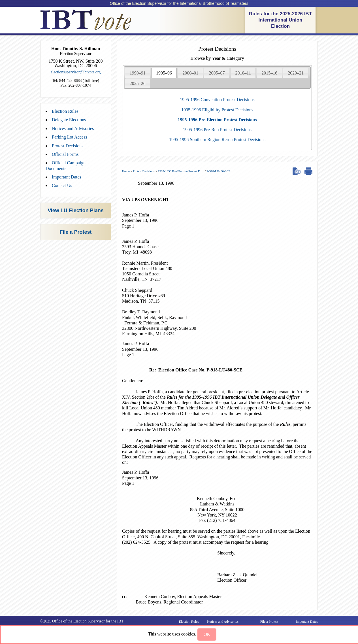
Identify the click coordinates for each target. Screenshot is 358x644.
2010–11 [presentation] (243, 73)
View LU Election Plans (76, 211)
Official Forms (65, 154)
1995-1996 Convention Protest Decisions (217, 100)
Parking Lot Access (69, 137)
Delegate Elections (69, 120)
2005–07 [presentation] (217, 73)
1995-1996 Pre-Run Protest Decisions (217, 130)
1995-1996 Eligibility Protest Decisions (217, 110)
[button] (207, 635)
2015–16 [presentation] (269, 73)
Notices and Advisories (73, 128)
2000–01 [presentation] (190, 73)
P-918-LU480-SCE (219, 171)
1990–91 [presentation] (138, 73)
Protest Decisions (68, 146)
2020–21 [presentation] (296, 73)
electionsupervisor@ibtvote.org (76, 72)
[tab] (138, 73)
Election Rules (65, 111)
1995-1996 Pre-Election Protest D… (180, 171)
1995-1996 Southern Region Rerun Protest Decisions (217, 140)
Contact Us (62, 185)
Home (126, 171)
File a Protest (75, 232)
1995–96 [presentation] (164, 73)
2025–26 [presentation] (138, 83)
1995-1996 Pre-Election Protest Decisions (217, 120)
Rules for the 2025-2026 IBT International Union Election (280, 20)
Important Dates (67, 177)
